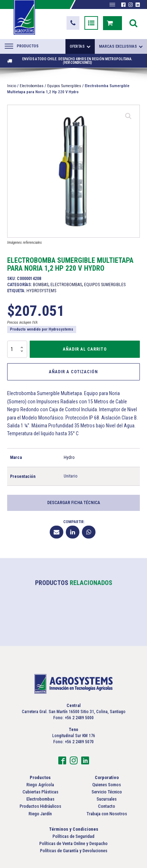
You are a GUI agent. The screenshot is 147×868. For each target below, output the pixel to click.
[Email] (57, 532)
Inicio (12, 86)
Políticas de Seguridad (73, 836)
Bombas (41, 285)
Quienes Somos (107, 785)
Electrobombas (32, 86)
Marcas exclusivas (121, 46)
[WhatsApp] (89, 532)
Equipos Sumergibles (64, 86)
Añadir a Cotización (73, 372)
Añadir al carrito (85, 349)
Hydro (69, 457)
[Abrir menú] (112, 5)
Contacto (107, 806)
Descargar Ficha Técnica (74, 503)
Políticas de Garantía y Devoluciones (74, 851)
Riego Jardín (40, 814)
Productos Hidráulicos (40, 806)
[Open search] (133, 23)
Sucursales (107, 799)
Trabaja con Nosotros (107, 814)
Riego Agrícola (40, 785)
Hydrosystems (41, 291)
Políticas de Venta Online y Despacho (73, 843)
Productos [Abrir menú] (22, 46)
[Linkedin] (73, 532)
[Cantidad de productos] (17, 349)
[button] (73, 23)
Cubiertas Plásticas (40, 792)
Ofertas (80, 46)
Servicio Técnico (107, 792)
